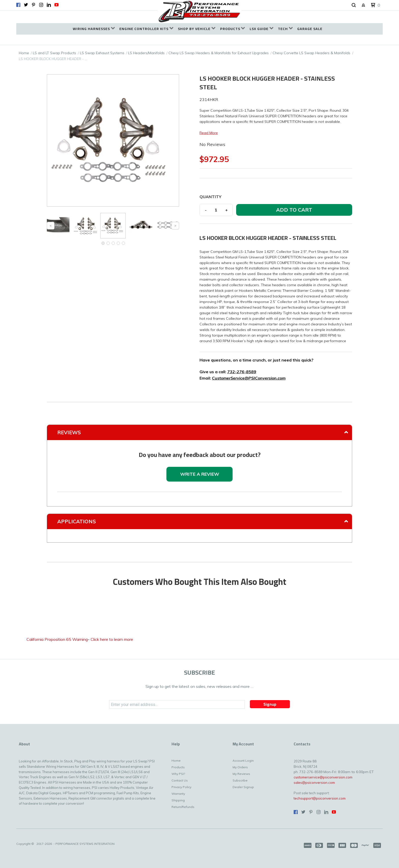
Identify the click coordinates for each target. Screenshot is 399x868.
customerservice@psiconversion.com (323, 777)
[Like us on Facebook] (18, 5)
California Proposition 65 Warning (57, 639)
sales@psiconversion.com (314, 783)
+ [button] (226, 210)
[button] (354, 5)
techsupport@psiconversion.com (320, 798)
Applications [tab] (77, 521)
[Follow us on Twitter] (26, 5)
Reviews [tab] (69, 432)
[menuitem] (94, 29)
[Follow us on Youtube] (56, 5)
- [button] (206, 210)
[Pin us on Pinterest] (34, 5)
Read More (209, 133)
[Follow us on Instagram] (41, 5)
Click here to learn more (112, 639)
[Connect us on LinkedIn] (49, 5)
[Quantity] (216, 210)
